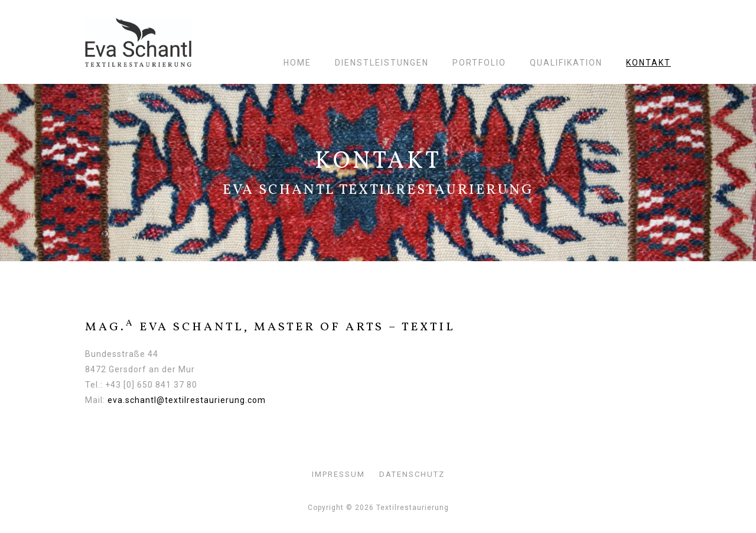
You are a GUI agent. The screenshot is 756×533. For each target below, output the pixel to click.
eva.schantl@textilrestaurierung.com (187, 400)
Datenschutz (412, 474)
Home (297, 63)
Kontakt (649, 63)
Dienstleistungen (382, 63)
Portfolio (479, 63)
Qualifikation (566, 63)
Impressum (338, 474)
